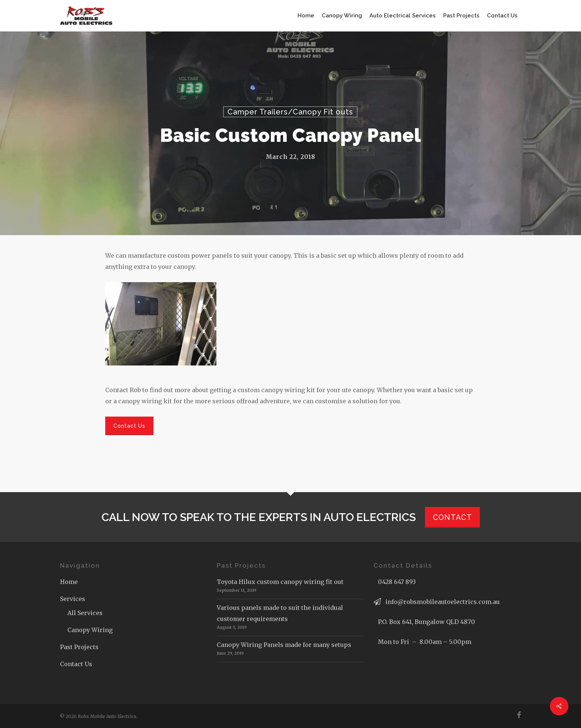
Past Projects (79, 647)
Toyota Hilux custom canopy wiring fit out (280, 582)
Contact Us (76, 664)
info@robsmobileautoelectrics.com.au (443, 602)
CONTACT (452, 517)
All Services (85, 613)
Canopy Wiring (90, 630)
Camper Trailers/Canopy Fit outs (290, 112)
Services (73, 599)
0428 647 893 (397, 582)
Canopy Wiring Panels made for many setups (284, 645)
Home (69, 582)
